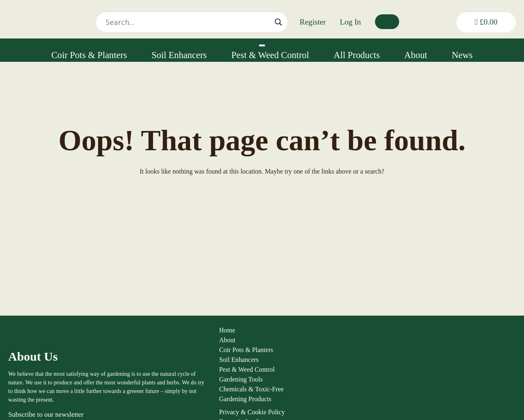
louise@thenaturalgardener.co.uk (478, 403)
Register (313, 22)
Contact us (365, 403)
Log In (350, 22)
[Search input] (233, 22)
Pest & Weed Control (270, 55)
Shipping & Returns (377, 373)
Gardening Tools (157, 383)
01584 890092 (456, 395)
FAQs (358, 383)
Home (143, 334)
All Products (357, 55)
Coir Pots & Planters (89, 55)
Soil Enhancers (179, 55)
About (416, 55)
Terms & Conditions (377, 363)
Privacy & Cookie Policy (384, 353)
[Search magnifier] (278, 22)
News (462, 55)
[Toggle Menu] (262, 45)
